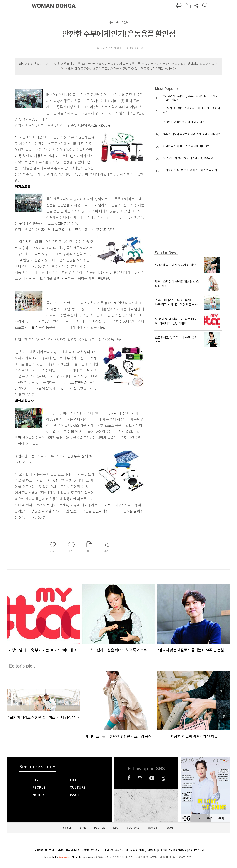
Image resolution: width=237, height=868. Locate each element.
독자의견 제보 (73, 850)
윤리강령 (60, 850)
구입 (221, 818)
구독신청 (39, 850)
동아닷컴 (109, 850)
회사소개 (120, 850)
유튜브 (152, 778)
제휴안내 (152, 850)
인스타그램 (140, 778)
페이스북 (129, 778)
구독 (210, 818)
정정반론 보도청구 (90, 850)
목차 (198, 818)
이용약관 (163, 850)
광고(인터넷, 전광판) (136, 850)
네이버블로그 (163, 778)
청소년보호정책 (196, 850)
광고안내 (49, 850)
